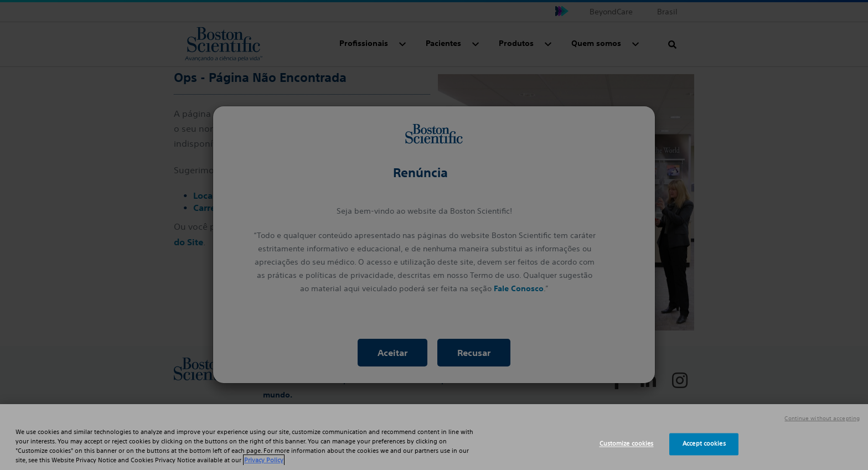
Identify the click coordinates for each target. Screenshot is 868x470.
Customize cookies (627, 444)
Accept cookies (704, 444)
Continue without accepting (822, 419)
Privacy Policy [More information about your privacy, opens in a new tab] (264, 460)
